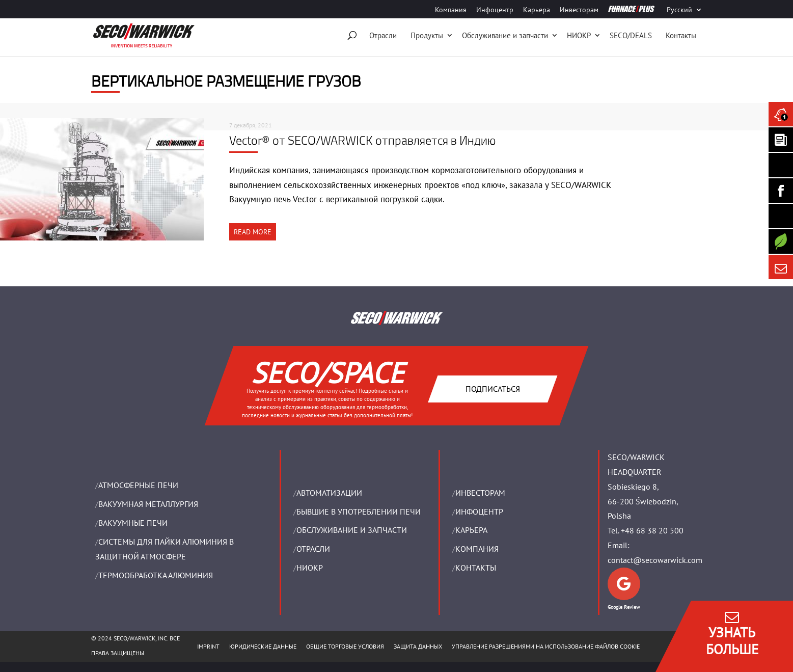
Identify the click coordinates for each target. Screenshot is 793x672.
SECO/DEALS (631, 35)
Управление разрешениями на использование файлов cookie (546, 646)
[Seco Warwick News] (781, 114)
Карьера (537, 10)
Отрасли (383, 35)
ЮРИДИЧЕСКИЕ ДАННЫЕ (263, 646)
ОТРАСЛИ (313, 549)
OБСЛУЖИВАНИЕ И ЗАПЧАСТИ (352, 530)
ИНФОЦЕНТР (479, 512)
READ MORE (253, 232)
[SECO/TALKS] (781, 216)
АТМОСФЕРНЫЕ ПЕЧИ (138, 485)
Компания (451, 10)
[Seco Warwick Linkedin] (781, 165)
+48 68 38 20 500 (652, 530)
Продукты (427, 35)
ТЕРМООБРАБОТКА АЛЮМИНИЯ (156, 575)
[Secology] (781, 241)
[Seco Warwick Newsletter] (781, 140)
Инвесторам (579, 10)
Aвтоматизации (329, 493)
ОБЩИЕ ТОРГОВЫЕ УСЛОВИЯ (345, 646)
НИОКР (579, 35)
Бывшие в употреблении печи (359, 512)
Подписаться (493, 388)
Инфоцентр (495, 10)
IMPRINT (208, 646)
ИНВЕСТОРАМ (480, 493)
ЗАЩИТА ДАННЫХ (418, 646)
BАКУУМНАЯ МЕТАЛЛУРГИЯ (148, 504)
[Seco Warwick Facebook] (781, 191)
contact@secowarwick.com (655, 560)
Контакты (681, 35)
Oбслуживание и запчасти (505, 35)
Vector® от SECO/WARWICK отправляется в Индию (362, 140)
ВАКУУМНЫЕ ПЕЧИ (133, 523)
